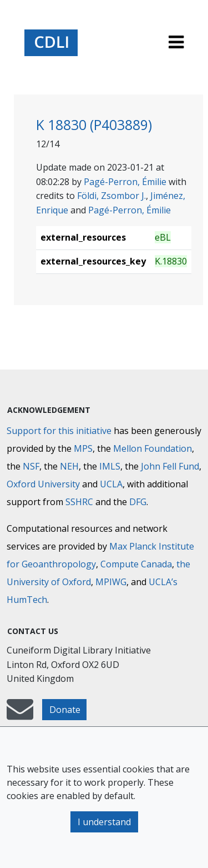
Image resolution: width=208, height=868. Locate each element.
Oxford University (43, 484)
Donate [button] (65, 710)
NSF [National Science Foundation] (31, 466)
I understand (104, 822)
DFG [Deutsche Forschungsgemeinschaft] (138, 502)
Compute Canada (136, 564)
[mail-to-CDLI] (20, 715)
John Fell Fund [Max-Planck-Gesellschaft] (170, 466)
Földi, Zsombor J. (111, 196)
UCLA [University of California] (111, 484)
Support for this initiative (59, 431)
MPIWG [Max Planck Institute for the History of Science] (111, 582)
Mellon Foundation (153, 448)
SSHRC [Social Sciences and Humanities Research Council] (79, 502)
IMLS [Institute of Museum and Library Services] (110, 466)
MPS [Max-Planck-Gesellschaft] (83, 448)
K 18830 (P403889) (94, 125)
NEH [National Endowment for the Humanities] (69, 466)
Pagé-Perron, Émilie (125, 182)
